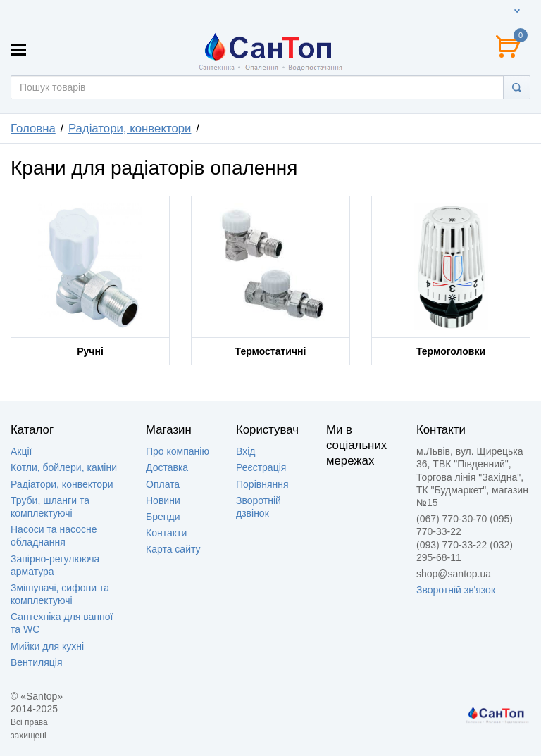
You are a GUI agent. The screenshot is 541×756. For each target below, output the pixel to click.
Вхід (245, 451)
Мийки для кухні (47, 646)
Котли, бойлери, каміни (64, 467)
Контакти (166, 533)
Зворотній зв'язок (456, 590)
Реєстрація (261, 467)
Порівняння (262, 484)
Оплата (163, 484)
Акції (21, 451)
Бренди (163, 517)
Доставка (167, 467)
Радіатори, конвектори (62, 484)
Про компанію (178, 451)
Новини (163, 500)
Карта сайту (173, 549)
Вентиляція (37, 662)
